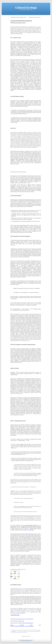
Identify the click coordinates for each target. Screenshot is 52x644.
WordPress (32, 640)
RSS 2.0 (37, 631)
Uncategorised (14, 631)
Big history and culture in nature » (35, 17)
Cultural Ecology (26, 8)
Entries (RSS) (23, 641)
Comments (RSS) (29, 641)
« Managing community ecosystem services (18, 17)
